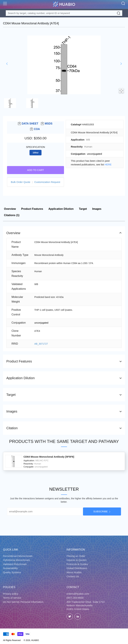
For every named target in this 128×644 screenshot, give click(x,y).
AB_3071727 (41, 344)
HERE (108, 164)
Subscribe (101, 511)
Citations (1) (12, 215)
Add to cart (36, 170)
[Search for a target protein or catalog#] (64, 13)
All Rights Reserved (12, 640)
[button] (7, 64)
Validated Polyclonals (15, 564)
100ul (36, 153)
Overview (10, 209)
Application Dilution (61, 209)
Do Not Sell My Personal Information (23, 602)
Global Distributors (77, 568)
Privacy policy (11, 594)
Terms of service (12, 598)
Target (83, 209)
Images (97, 209)
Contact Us (73, 576)
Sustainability (10, 568)
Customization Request (47, 182)
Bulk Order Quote (21, 182)
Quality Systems (12, 572)
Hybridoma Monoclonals (16, 560)
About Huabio (74, 572)
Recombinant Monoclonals (18, 556)
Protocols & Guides (77, 564)
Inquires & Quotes (76, 560)
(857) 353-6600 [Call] (75, 598)
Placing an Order (76, 556)
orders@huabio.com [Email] (78, 594)
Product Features (32, 209)
